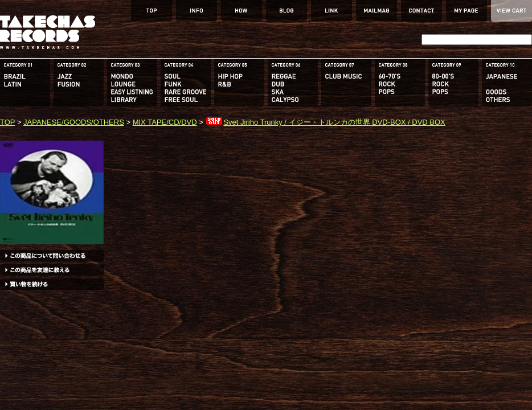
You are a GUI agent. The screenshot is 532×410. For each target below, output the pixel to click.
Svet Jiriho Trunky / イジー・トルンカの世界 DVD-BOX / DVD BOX (325, 122)
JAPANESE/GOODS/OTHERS (74, 122)
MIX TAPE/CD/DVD (165, 122)
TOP (7, 122)
